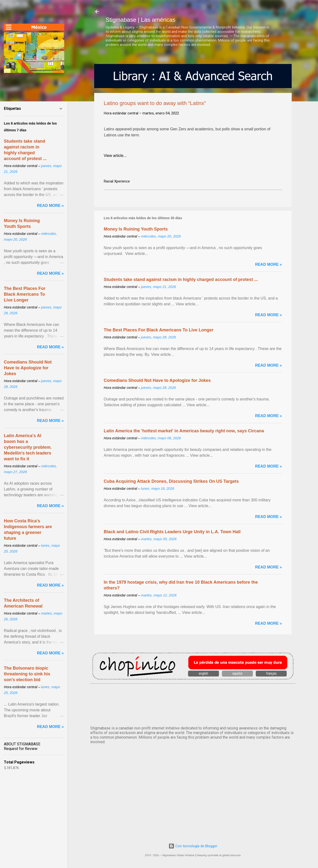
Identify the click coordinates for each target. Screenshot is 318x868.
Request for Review (21, 749)
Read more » (268, 264)
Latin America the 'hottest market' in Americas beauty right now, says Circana (184, 431)
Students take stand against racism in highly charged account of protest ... (181, 280)
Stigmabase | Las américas (141, 20)
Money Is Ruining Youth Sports (136, 229)
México (193, 704)
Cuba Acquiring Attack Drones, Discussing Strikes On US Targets (171, 481)
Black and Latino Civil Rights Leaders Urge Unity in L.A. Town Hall (172, 532)
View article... (115, 156)
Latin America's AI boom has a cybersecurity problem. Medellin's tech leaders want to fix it (28, 447)
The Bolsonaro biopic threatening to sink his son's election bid (27, 674)
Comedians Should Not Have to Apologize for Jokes (157, 380)
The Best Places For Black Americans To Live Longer (159, 330)
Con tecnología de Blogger (193, 846)
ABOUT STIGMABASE (22, 744)
